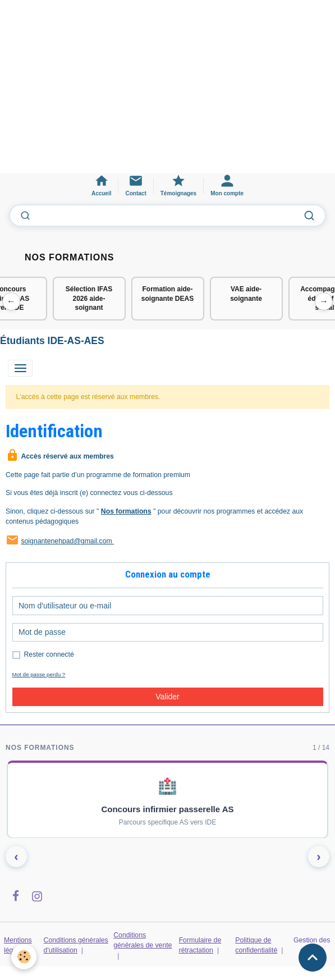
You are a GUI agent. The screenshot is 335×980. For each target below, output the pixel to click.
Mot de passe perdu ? (39, 674)
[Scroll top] (313, 958)
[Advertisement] (167, 92)
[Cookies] (24, 957)
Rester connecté (49, 654)
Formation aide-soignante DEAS (167, 294)
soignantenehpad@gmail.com (67, 541)
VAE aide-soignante (246, 294)
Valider (167, 697)
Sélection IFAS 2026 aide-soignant (89, 299)
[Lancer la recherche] (309, 216)
